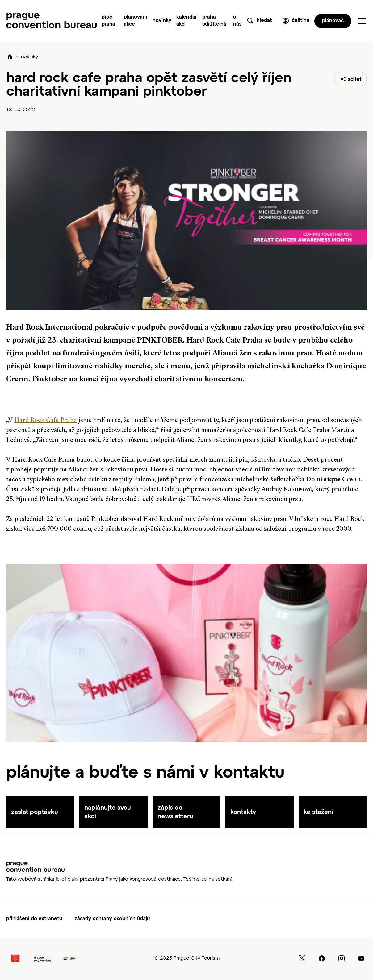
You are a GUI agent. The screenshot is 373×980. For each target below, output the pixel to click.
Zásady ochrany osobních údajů (112, 919)
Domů (10, 57)
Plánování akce (135, 21)
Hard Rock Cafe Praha (46, 421)
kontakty (243, 812)
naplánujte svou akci (108, 812)
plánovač (333, 21)
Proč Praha (108, 21)
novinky (29, 57)
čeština (301, 21)
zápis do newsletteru (175, 812)
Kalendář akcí (187, 21)
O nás (237, 21)
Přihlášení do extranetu (34, 919)
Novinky (162, 21)
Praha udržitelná (214, 21)
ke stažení (318, 812)
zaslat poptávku (35, 812)
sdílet (355, 80)
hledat (264, 21)
